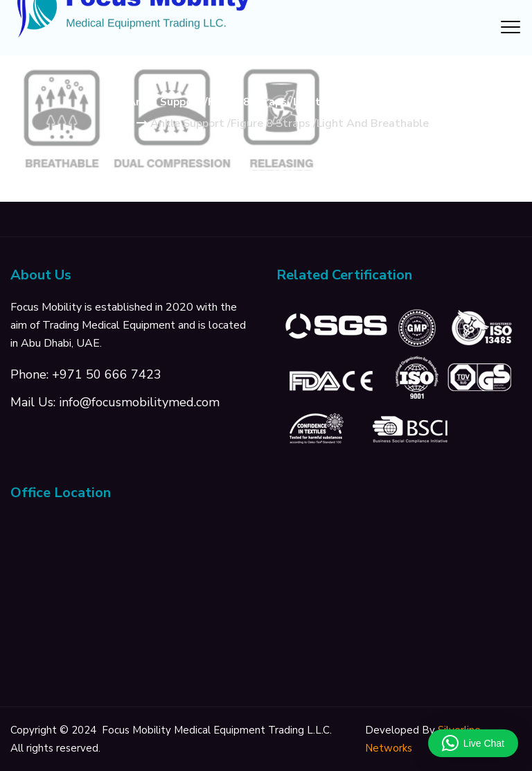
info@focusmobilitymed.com (139, 402)
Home (118, 123)
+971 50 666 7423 (107, 374)
